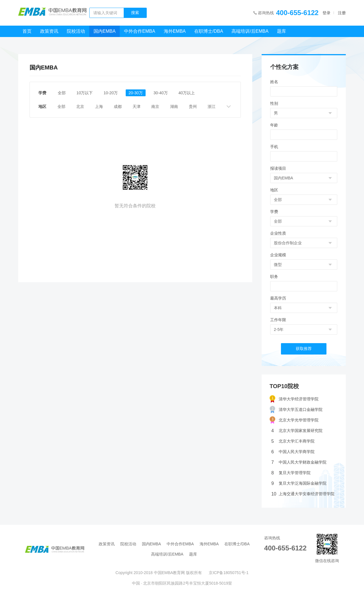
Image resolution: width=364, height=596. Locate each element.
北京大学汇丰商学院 (293, 441)
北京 (80, 106)
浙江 (212, 106)
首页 (27, 31)
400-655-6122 (297, 13)
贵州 (193, 106)
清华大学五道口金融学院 (296, 410)
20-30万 (136, 93)
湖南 (174, 106)
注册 (342, 13)
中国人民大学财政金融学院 (299, 462)
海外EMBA (175, 31)
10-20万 (111, 93)
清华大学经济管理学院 (294, 399)
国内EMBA (105, 31)
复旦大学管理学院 (291, 473)
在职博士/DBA (209, 31)
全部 (62, 93)
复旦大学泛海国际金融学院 (299, 483)
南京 (156, 106)
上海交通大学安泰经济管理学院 (303, 494)
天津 (137, 106)
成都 (118, 106)
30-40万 (161, 93)
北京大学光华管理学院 (294, 420)
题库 (282, 31)
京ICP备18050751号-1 (229, 573)
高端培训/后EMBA (250, 31)
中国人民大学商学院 (293, 452)
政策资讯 (49, 31)
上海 (99, 106)
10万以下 (85, 93)
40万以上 (187, 93)
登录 (326, 13)
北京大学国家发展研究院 (297, 431)
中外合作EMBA (139, 31)
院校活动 (76, 31)
